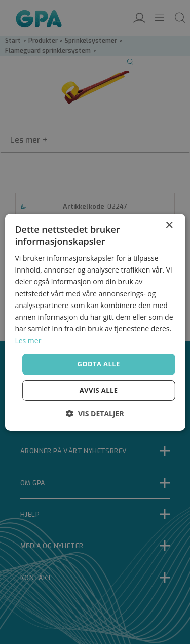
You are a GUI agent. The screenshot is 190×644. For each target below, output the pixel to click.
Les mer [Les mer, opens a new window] (28, 340)
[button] (95, 413)
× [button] (169, 225)
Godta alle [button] (98, 364)
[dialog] (95, 322)
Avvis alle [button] (99, 390)
